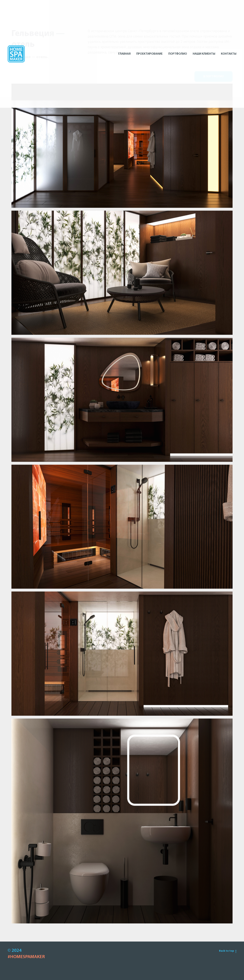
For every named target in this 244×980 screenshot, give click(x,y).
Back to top (228, 951)
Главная (124, 54)
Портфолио (178, 54)
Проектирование (149, 54)
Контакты (229, 54)
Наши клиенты (204, 54)
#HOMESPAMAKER (26, 957)
